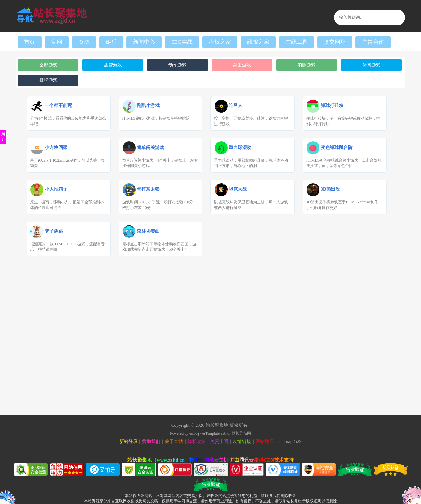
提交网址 (335, 42)
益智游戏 (113, 65)
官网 (57, 42)
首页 (30, 42)
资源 (84, 42)
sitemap (285, 442)
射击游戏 (242, 65)
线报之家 (258, 42)
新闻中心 (144, 42)
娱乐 (111, 42)
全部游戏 (48, 65)
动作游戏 (177, 65)
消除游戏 (307, 65)
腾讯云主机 (216, 460)
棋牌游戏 (48, 80)
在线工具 (296, 42)
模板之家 (220, 42)
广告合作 (373, 42)
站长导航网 (241, 433)
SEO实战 (182, 42)
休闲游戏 (371, 65)
